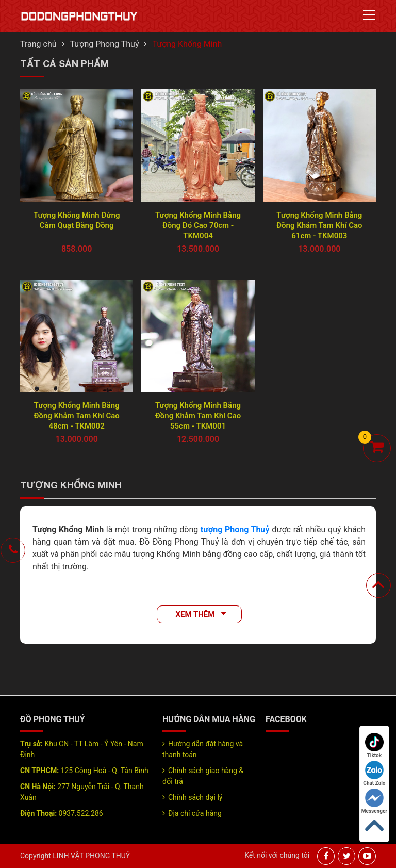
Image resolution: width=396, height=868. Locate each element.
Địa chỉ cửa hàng (195, 813)
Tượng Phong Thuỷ (105, 44)
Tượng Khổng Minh (187, 44)
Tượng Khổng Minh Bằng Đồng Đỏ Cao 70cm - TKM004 (198, 225)
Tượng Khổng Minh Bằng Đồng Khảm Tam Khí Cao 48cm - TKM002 (76, 416)
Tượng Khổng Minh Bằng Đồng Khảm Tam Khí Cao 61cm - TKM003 (319, 225)
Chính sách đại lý (195, 797)
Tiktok (374, 746)
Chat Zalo (374, 773)
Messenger (374, 801)
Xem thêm (195, 614)
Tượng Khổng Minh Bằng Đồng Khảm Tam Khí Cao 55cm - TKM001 (198, 416)
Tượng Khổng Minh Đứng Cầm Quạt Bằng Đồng (77, 220)
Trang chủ (38, 44)
